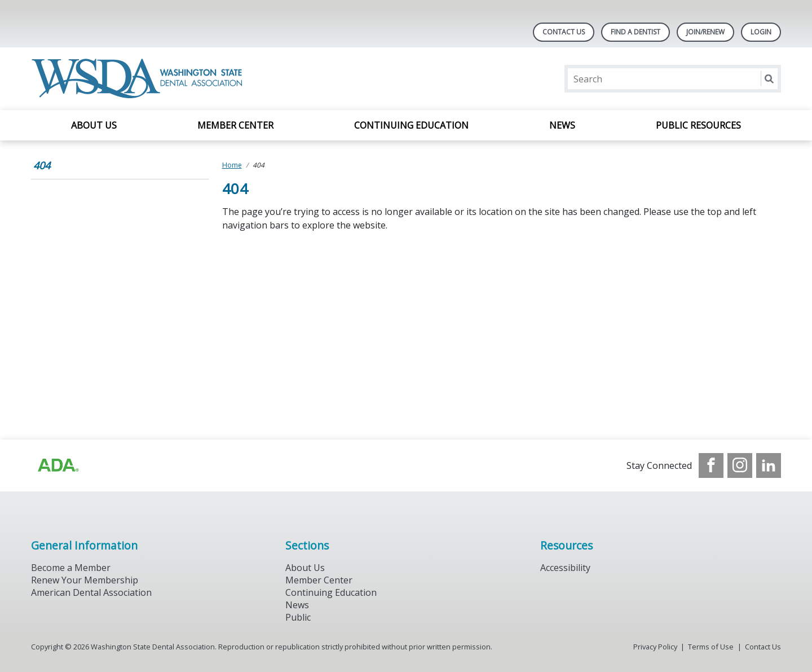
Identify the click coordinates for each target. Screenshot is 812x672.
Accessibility (565, 568)
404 (42, 165)
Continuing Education (411, 125)
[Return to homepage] (139, 79)
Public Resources (698, 125)
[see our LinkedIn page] (769, 465)
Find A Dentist (636, 32)
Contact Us (564, 32)
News (562, 125)
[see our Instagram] (740, 465)
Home (232, 165)
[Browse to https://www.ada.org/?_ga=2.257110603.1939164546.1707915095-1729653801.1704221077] (58, 465)
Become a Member (71, 568)
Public (298, 617)
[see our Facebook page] (711, 465)
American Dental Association (91, 592)
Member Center (235, 125)
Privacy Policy (655, 647)
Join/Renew (705, 32)
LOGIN (761, 32)
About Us (94, 125)
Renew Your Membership (85, 580)
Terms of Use (711, 647)
